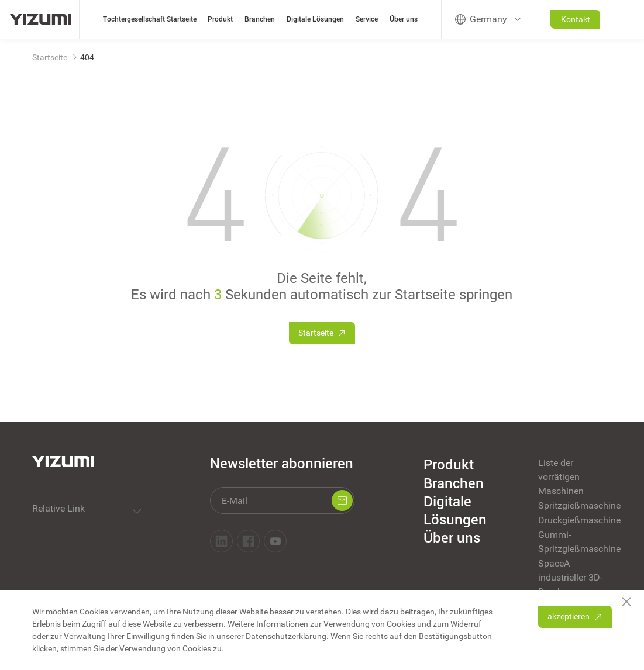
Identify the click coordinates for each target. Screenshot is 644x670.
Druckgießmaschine (575, 520)
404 (87, 57)
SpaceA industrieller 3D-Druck (570, 577)
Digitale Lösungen (315, 19)
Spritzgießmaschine (575, 505)
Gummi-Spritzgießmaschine (575, 542)
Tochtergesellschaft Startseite (150, 19)
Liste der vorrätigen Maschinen (561, 477)
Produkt (220, 19)
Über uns (404, 19)
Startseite (50, 57)
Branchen (260, 19)
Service (367, 19)
